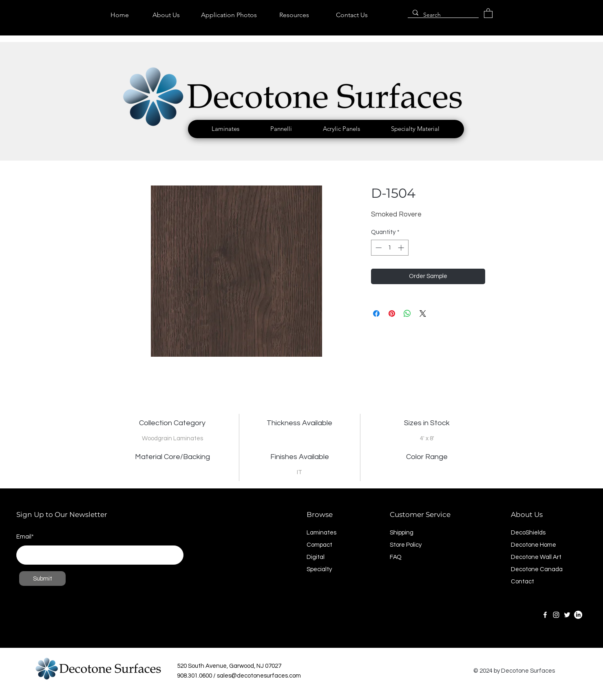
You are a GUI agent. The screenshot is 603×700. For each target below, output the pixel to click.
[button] (225, 129)
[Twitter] (567, 615)
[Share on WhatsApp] (407, 314)
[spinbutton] (390, 248)
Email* (25, 537)
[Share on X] (423, 314)
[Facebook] (545, 615)
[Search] (442, 15)
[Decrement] (378, 248)
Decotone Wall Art (536, 557)
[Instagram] (556, 615)
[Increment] (402, 248)
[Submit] (42, 579)
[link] (488, 13)
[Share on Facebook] (376, 314)
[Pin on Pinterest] (392, 314)
